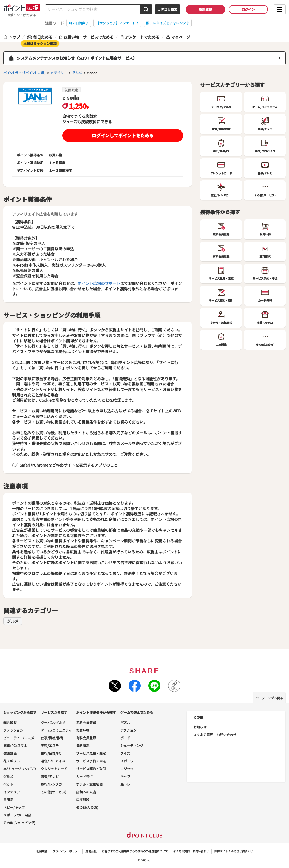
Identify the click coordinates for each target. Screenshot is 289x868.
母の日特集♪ (79, 23)
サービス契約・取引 (91, 769)
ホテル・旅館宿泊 (89, 784)
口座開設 (83, 799)
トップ (12, 37)
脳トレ (125, 784)
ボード (125, 738)
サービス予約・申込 (91, 761)
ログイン (248, 9)
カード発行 (84, 776)
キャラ (125, 776)
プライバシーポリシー (66, 851)
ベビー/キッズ (14, 807)
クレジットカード (54, 769)
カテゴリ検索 (167, 9)
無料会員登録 (86, 722)
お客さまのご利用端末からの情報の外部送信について (135, 851)
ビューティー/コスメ (19, 738)
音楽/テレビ (50, 776)
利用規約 (42, 851)
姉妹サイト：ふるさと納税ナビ (234, 851)
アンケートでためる (140, 37)
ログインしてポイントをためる (123, 135)
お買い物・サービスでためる (86, 37)
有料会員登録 (86, 738)
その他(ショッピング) (19, 823)
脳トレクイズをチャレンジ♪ (168, 23)
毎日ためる (40, 37)
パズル (125, 722)
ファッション (13, 730)
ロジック (127, 769)
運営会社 (91, 851)
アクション (128, 730)
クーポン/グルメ (53, 722)
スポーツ (127, 761)
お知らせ (200, 727)
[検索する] (146, 9)
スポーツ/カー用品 (17, 815)
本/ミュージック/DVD (19, 769)
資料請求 (83, 745)
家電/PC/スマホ (15, 745)
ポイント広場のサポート (99, 283)
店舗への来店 (86, 792)
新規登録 (205, 9)
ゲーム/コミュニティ (56, 730)
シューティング (132, 745)
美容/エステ (50, 745)
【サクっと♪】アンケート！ (117, 23)
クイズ (125, 753)
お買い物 (83, 730)
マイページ (178, 37)
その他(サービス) (53, 792)
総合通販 (10, 722)
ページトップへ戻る (269, 698)
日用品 (8, 799)
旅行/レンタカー (53, 784)
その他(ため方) (87, 807)
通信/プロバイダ (53, 761)
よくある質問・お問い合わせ (215, 735)
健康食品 (10, 753)
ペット (8, 784)
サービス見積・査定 (91, 753)
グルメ (13, 621)
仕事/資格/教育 (52, 738)
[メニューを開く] (280, 9)
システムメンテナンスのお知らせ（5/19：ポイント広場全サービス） (77, 58)
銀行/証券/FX (51, 753)
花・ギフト (12, 761)
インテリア (12, 792)
